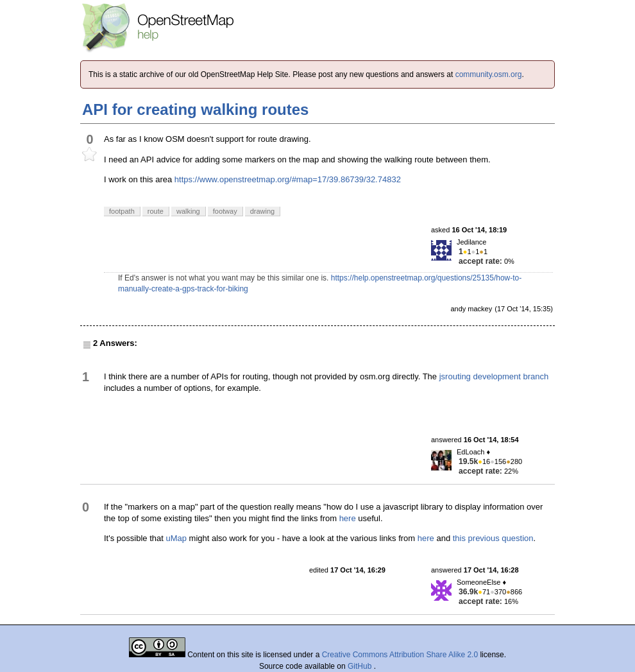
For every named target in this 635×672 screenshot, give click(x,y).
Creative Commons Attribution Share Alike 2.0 (400, 655)
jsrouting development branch (494, 376)
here (348, 518)
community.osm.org (489, 74)
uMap (176, 538)
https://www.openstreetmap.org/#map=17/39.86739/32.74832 (288, 179)
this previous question (493, 538)
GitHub (361, 666)
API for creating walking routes (195, 109)
